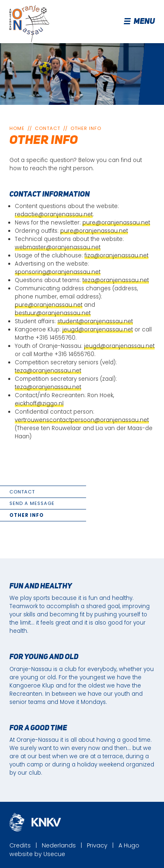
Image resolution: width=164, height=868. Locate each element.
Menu (140, 22)
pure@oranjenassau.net (116, 223)
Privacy (97, 845)
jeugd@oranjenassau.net (98, 330)
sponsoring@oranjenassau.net (58, 272)
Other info (86, 128)
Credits (20, 845)
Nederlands (59, 845)
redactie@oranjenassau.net (54, 214)
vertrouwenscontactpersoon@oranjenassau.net (82, 420)
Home (17, 128)
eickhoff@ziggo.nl (39, 404)
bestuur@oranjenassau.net (53, 313)
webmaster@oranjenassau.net (58, 247)
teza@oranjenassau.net (116, 280)
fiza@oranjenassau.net (116, 256)
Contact (48, 128)
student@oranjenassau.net (95, 321)
